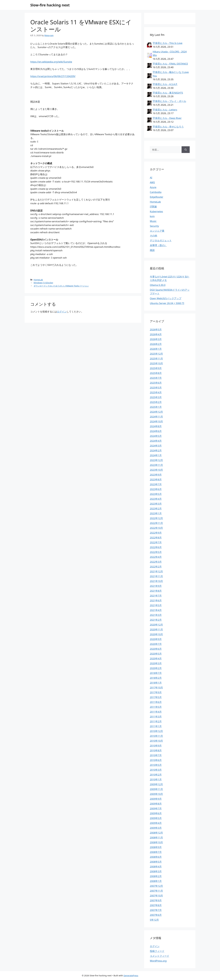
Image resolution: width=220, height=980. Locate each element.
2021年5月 (156, 605)
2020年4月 (156, 658)
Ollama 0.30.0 (158, 285)
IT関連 (153, 207)
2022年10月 (156, 528)
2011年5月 (156, 707)
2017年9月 (156, 692)
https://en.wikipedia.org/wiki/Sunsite (51, 62)
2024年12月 (156, 412)
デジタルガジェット (161, 240)
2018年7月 (156, 673)
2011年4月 (156, 712)
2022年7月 (156, 542)
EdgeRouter (157, 197)
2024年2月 (156, 450)
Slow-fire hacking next (50, 5)
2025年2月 (156, 402)
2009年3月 (156, 828)
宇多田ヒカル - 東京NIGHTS (168, 93)
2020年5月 (156, 654)
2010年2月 (156, 775)
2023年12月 (156, 460)
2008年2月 (156, 876)
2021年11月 (156, 576)
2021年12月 (156, 571)
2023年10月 (156, 470)
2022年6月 (156, 547)
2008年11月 (156, 837)
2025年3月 (156, 397)
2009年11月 (156, 789)
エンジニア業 (157, 231)
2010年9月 (156, 746)
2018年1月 (156, 683)
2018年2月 (156, 678)
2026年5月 (156, 329)
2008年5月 (156, 862)
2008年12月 (156, 833)
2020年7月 (156, 644)
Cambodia (156, 192)
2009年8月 (156, 804)
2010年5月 (156, 765)
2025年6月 (156, 383)
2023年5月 (156, 494)
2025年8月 (156, 373)
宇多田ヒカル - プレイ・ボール (169, 101)
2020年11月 (156, 629)
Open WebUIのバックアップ (166, 298)
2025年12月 (156, 354)
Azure (153, 187)
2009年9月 (156, 799)
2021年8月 (156, 591)
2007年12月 (156, 886)
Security (154, 226)
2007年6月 (156, 915)
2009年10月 (156, 794)
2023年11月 (156, 465)
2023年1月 (156, 513)
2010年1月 (156, 779)
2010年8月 (156, 750)
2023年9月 (156, 475)
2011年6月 (156, 702)
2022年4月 (156, 557)
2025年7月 (156, 378)
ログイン (62, 312)
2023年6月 (156, 489)
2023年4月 (156, 499)
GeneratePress (131, 975)
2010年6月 (156, 760)
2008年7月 (156, 852)
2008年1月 (156, 881)
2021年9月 (156, 586)
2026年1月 (156, 349)
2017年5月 (156, 697)
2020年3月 (156, 663)
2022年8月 (156, 538)
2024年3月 (156, 446)
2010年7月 (156, 755)
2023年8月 (156, 479)
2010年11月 (156, 736)
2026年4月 (156, 334)
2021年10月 (156, 581)
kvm (152, 216)
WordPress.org (158, 961)
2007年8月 (156, 905)
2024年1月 (156, 455)
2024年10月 (156, 421)
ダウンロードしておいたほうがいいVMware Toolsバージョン (61, 286)
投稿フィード (157, 951)
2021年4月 (156, 610)
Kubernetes (156, 211)
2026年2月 (156, 344)
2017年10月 (156, 688)
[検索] (186, 150)
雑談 (152, 250)
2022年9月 (156, 533)
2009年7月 (156, 808)
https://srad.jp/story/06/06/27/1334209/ (53, 76)
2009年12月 (156, 784)
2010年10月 (156, 741)
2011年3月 (156, 717)
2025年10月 (156, 363)
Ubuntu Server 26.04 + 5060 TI (167, 303)
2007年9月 (156, 900)
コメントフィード (160, 956)
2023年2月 (156, 508)
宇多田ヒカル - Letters (165, 110)
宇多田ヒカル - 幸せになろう (168, 127)
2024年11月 (156, 417)
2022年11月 (156, 523)
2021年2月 (156, 620)
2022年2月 (156, 567)
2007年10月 (156, 896)
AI (151, 178)
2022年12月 (156, 518)
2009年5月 (156, 818)
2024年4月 (156, 441)
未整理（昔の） (158, 245)
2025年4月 (156, 392)
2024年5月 (156, 436)
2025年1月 (156, 407)
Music (153, 221)
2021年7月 (156, 596)
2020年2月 (156, 668)
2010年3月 (156, 770)
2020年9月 (156, 639)
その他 (153, 236)
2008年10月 (156, 842)
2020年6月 (156, 649)
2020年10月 (156, 634)
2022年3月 (156, 562)
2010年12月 (156, 731)
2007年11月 (156, 891)
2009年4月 (156, 823)
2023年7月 (156, 484)
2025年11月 (156, 359)
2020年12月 (156, 625)
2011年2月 (156, 721)
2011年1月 (156, 726)
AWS (152, 182)
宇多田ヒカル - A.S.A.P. (165, 84)
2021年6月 (156, 600)
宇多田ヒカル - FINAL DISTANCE (170, 64)
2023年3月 (156, 504)
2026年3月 (156, 339)
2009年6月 (156, 813)
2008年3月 (156, 871)
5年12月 (154, 920)
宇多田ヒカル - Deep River (167, 118)
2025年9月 (156, 368)
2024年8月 (156, 426)
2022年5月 (156, 552)
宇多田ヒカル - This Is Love (168, 43)
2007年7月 (156, 910)
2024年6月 (156, 431)
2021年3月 (156, 615)
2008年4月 (156, 867)
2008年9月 (156, 847)
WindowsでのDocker (43, 283)
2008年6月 (156, 857)
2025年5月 (156, 388)
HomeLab (38, 280)
